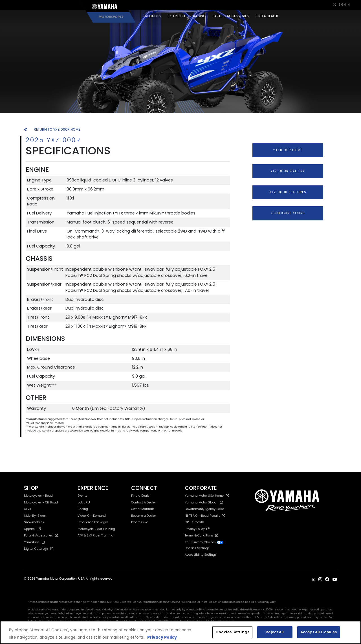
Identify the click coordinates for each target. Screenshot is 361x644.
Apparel (32, 529)
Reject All (275, 632)
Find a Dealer (141, 496)
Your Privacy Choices (204, 542)
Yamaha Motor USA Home (207, 496)
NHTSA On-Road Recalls (205, 516)
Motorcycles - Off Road (41, 502)
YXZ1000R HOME (288, 150)
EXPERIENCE (177, 16)
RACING (199, 16)
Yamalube (34, 542)
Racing (83, 509)
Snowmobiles (34, 522)
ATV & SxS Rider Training (95, 535)
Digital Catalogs (39, 549)
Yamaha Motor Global (204, 502)
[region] (180, 632)
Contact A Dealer (144, 502)
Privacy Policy (197, 529)
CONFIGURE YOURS (288, 213)
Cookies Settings (197, 548)
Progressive (140, 522)
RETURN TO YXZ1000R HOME (52, 129)
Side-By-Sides (35, 516)
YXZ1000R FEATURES (288, 192)
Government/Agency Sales (205, 509)
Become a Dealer (144, 516)
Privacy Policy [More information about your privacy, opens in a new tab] (162, 637)
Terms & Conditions (202, 535)
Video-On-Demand (92, 516)
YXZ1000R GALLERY (288, 171)
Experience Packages (93, 522)
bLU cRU (84, 502)
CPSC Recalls (195, 522)
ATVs (27, 509)
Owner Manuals (143, 509)
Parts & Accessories (41, 535)
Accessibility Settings (201, 555)
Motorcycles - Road (38, 496)
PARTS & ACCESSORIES (231, 16)
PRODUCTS (152, 16)
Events (82, 496)
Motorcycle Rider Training (96, 529)
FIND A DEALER (267, 16)
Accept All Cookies (319, 632)
